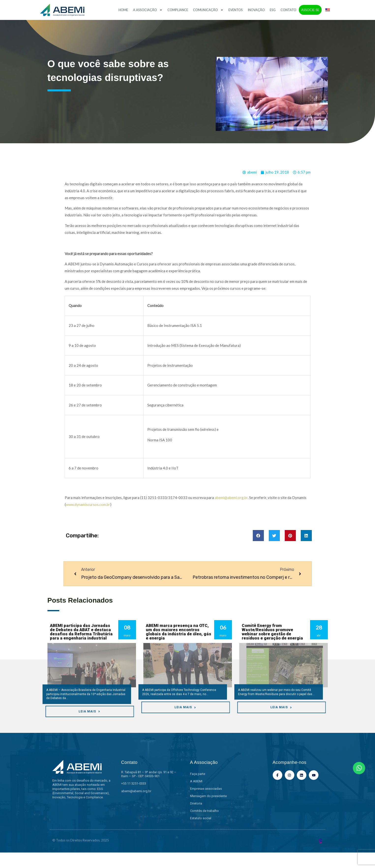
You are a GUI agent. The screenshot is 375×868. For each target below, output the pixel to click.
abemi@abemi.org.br (231, 498)
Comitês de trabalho (204, 811)
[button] (258, 536)
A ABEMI (196, 781)
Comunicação (208, 10)
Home (123, 10)
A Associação (148, 10)
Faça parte (198, 774)
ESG (273, 10)
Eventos (236, 10)
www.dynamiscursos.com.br (88, 504)
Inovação (256, 10)
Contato (288, 10)
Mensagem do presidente (208, 796)
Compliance (178, 10)
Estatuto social (201, 818)
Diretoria (196, 803)
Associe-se (310, 10)
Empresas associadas (206, 789)
